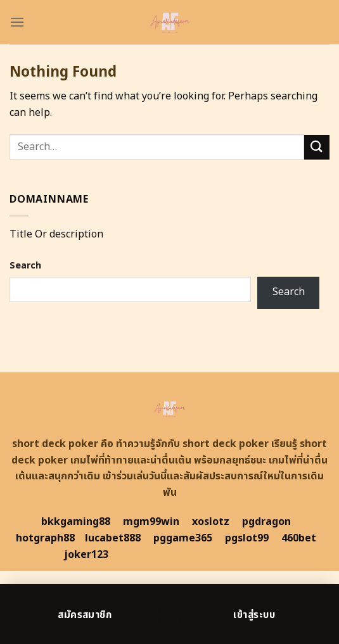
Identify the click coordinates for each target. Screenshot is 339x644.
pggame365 (183, 538)
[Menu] (17, 22)
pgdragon (266, 522)
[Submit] (317, 147)
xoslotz (211, 522)
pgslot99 (247, 538)
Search (25, 266)
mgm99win (151, 522)
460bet (299, 538)
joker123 (86, 555)
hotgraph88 (45, 538)
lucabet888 (113, 538)
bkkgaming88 (76, 522)
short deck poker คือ (63, 444)
